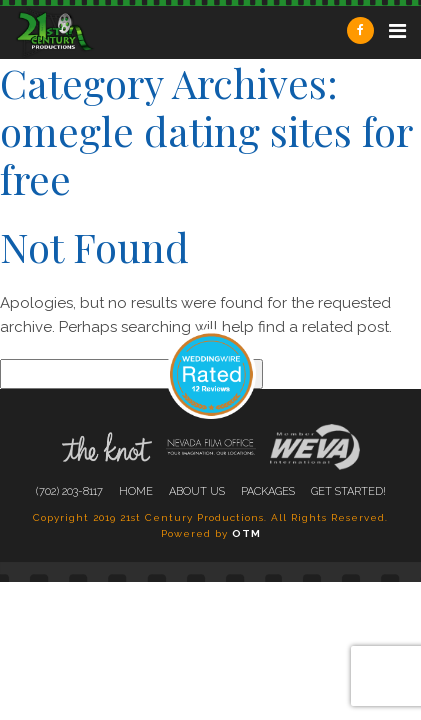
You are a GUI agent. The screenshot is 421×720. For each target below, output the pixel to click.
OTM (246, 533)
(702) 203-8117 (69, 491)
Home (136, 491)
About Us (197, 491)
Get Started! (348, 491)
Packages (268, 491)
